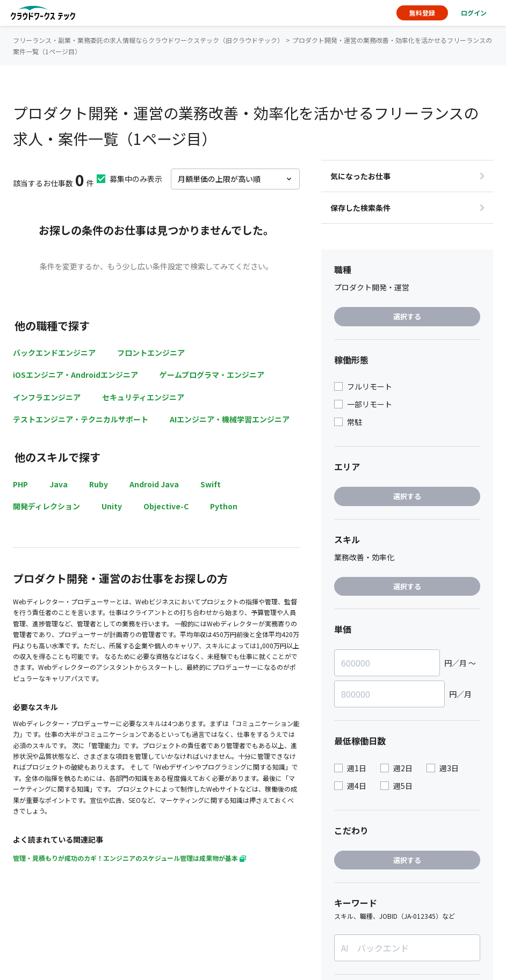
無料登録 (422, 13)
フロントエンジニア (151, 353)
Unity (112, 506)
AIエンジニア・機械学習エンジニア (230, 419)
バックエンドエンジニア (54, 353)
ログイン (474, 13)
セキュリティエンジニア (143, 397)
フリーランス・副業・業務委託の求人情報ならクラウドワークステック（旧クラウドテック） (148, 40)
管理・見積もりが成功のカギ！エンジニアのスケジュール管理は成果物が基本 (129, 858)
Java (59, 484)
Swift (211, 484)
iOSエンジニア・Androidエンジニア (75, 375)
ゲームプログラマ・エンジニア (212, 375)
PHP (20, 484)
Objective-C (166, 506)
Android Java (154, 484)
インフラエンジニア (47, 397)
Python (224, 506)
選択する (407, 316)
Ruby (99, 484)
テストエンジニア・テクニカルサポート (81, 419)
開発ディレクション (46, 506)
